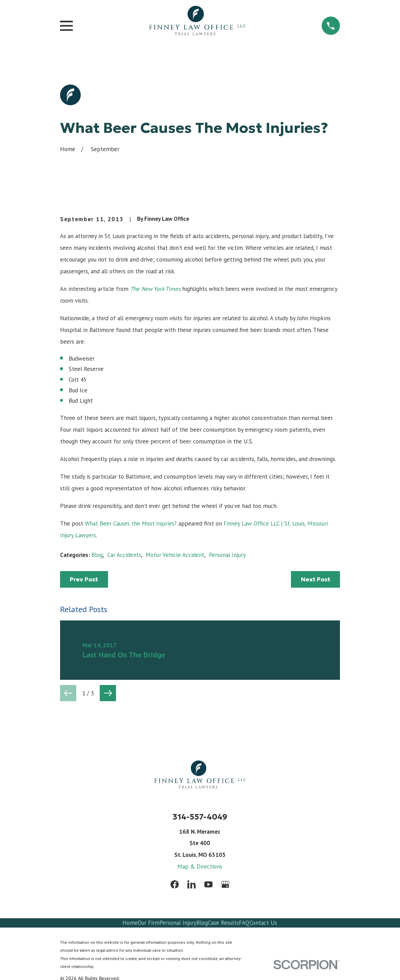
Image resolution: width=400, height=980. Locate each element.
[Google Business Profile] (225, 884)
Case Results (223, 923)
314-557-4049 (200, 817)
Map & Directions (200, 866)
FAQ (244, 923)
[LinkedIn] (192, 884)
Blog (97, 555)
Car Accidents (124, 555)
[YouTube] (208, 884)
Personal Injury (227, 555)
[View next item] (108, 693)
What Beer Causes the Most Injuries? (131, 523)
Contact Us (263, 923)
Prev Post (84, 579)
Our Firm (149, 923)
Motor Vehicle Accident (175, 555)
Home (130, 923)
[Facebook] (175, 884)
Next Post (316, 579)
